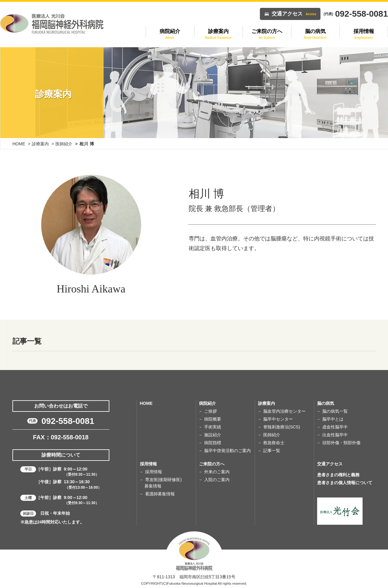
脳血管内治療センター (284, 411)
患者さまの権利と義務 (338, 475)
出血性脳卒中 (335, 435)
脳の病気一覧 (335, 411)
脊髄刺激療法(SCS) (282, 427)
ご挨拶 (211, 411)
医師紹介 (64, 144)
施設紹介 (213, 435)
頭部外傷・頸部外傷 (341, 443)
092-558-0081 (68, 421)
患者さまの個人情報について (345, 483)
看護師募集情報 (160, 494)
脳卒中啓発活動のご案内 (227, 451)
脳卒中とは (333, 419)
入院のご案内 (217, 480)
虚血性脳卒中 (335, 427)
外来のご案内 (217, 472)
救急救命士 (274, 443)
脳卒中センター (278, 419)
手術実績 (213, 427)
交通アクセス (294, 14)
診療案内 (40, 144)
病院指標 (213, 443)
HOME (19, 144)
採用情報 (154, 472)
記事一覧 (272, 451)
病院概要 (213, 419)
